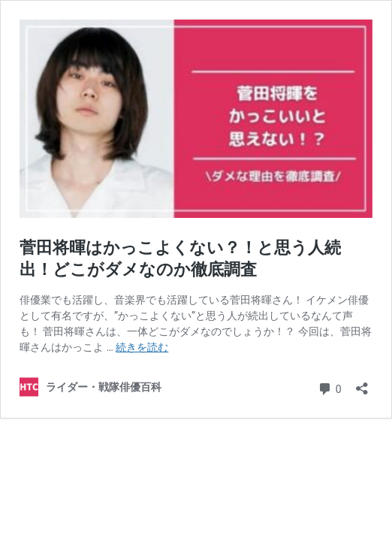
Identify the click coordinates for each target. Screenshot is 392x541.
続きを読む (142, 347)
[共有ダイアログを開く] (362, 384)
